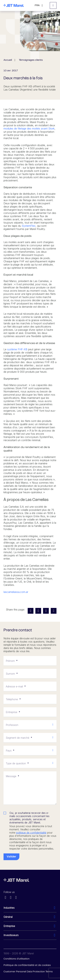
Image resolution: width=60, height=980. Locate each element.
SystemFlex (29, 226)
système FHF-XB (17, 349)
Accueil (8, 60)
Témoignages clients (31, 60)
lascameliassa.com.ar (16, 592)
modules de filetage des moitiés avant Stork (29, 129)
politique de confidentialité (31, 833)
